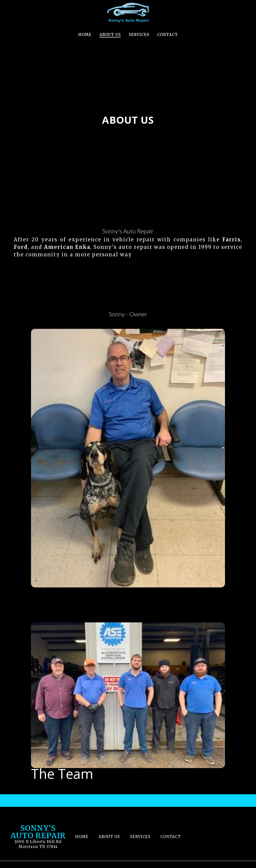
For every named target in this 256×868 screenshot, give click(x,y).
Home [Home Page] (85, 35)
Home (83, 836)
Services (142, 836)
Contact (172, 836)
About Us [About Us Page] (110, 35)
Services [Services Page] (139, 35)
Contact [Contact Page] (168, 35)
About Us (111, 836)
